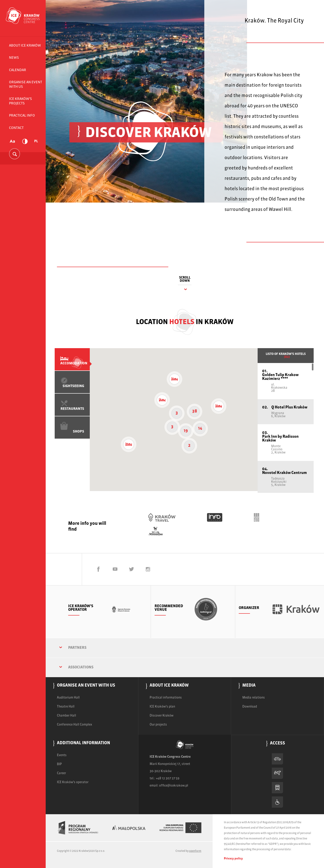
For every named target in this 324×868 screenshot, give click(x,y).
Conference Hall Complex (74, 725)
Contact (16, 128)
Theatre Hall (66, 707)
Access (278, 744)
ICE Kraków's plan (162, 707)
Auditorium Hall (68, 698)
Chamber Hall (66, 716)
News (14, 58)
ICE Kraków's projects (20, 101)
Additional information (83, 743)
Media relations (254, 698)
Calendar (18, 70)
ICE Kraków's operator (73, 782)
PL (36, 141)
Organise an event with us (26, 85)
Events (62, 755)
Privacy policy (233, 859)
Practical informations (166, 698)
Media (249, 686)
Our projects (158, 725)
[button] (174, 379)
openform (195, 851)
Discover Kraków (162, 716)
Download (250, 707)
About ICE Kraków (25, 46)
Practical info (22, 116)
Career (61, 773)
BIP (59, 764)
